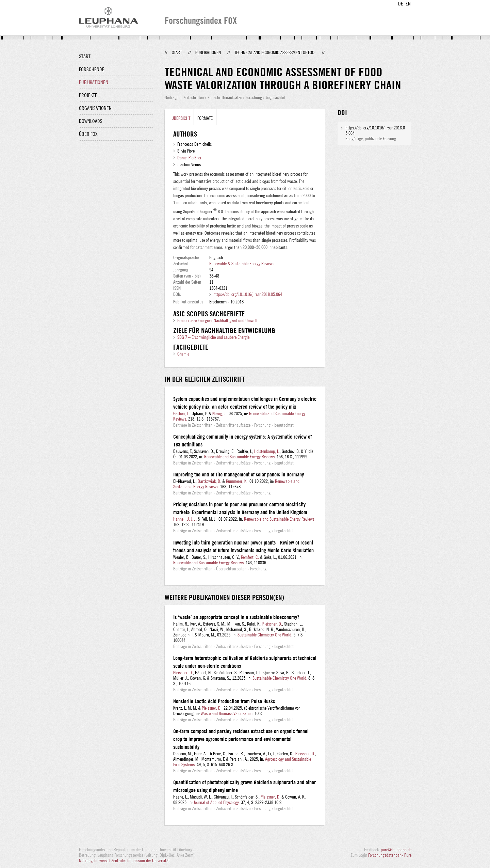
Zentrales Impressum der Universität (141, 861)
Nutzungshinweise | (95, 861)
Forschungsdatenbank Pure (390, 855)
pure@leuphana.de (396, 850)
